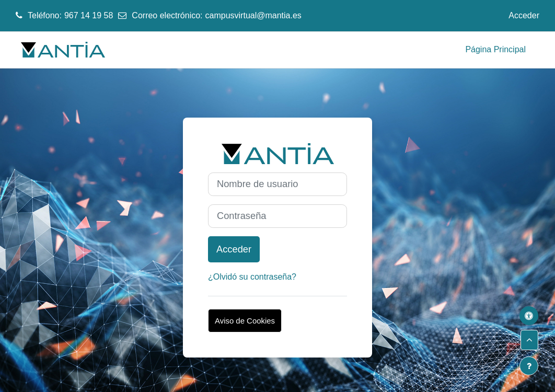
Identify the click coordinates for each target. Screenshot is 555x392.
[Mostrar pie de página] (529, 366)
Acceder (524, 15)
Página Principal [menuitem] (495, 49)
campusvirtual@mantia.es (253, 15)
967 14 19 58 (89, 15)
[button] (529, 340)
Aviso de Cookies (245, 321)
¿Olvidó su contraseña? (252, 277)
